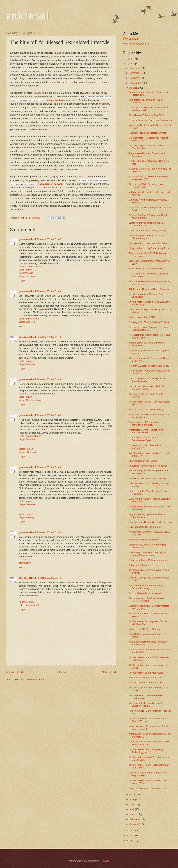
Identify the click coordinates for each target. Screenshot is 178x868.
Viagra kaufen (26, 449)
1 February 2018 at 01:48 (48, 291)
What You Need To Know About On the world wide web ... (149, 728)
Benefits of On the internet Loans (146, 678)
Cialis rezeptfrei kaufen (30, 436)
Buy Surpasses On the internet (145, 527)
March (133, 814)
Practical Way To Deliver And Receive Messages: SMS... (148, 178)
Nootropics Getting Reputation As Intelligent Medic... (146, 431)
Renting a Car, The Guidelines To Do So (150, 322)
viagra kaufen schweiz (50, 184)
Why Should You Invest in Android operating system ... (146, 388)
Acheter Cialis (26, 273)
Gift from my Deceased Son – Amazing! (149, 289)
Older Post (108, 672)
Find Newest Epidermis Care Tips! (146, 115)
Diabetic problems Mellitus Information (149, 560)
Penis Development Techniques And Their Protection (147, 380)
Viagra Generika (27, 322)
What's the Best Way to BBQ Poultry (148, 231)
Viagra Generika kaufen (31, 400)
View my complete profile (136, 44)
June (132, 799)
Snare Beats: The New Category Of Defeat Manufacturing (147, 554)
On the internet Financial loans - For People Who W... (147, 720)
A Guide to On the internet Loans (146, 683)
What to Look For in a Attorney (145, 629)
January (134, 824)
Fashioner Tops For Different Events (147, 133)
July (132, 794)
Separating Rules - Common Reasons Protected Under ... (148, 328)
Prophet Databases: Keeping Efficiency (149, 366)
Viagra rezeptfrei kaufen (31, 266)
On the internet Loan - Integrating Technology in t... (146, 751)
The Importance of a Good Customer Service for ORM (148, 599)
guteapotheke (26, 239)
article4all (28, 15)
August (133, 88)
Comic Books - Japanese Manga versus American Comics (149, 372)
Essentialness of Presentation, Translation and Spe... (144, 424)
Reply (22, 281)
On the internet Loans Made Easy (146, 673)
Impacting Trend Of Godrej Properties (148, 466)
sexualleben (25, 563)
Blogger (105, 861)
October (134, 78)
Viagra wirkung (26, 517)
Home (62, 672)
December (135, 68)
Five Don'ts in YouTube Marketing (146, 409)
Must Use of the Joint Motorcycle (146, 269)
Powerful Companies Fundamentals (147, 788)
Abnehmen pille (27, 602)
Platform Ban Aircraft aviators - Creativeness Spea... (145, 439)
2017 (130, 64)
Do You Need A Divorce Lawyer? (146, 593)
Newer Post (15, 672)
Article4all (132, 39)
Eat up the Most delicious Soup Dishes (149, 243)
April (132, 809)
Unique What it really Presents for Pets (149, 248)
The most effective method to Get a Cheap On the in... (147, 704)
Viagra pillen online (28, 452)
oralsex (22, 560)
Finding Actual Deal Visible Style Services (150, 522)
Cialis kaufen (25, 270)
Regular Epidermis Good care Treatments (150, 120)
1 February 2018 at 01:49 (48, 467)
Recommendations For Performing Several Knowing (147, 587)
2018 (130, 59)
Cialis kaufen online (29, 319)
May (132, 804)
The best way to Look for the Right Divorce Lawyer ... (147, 237)
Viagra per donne (28, 276)
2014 (130, 840)
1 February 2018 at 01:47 (48, 239)
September (135, 83)
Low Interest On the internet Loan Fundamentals (146, 697)
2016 (130, 831)
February (134, 819)
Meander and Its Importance (143, 540)
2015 (130, 835)
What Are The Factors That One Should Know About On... (149, 743)
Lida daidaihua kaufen (30, 605)
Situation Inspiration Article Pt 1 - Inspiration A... (146, 447)
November (135, 73)
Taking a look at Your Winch (143, 461)
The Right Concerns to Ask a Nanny (147, 478)
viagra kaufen (55, 100)
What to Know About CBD (142, 317)
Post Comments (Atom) (33, 679)
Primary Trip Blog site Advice (144, 565)
